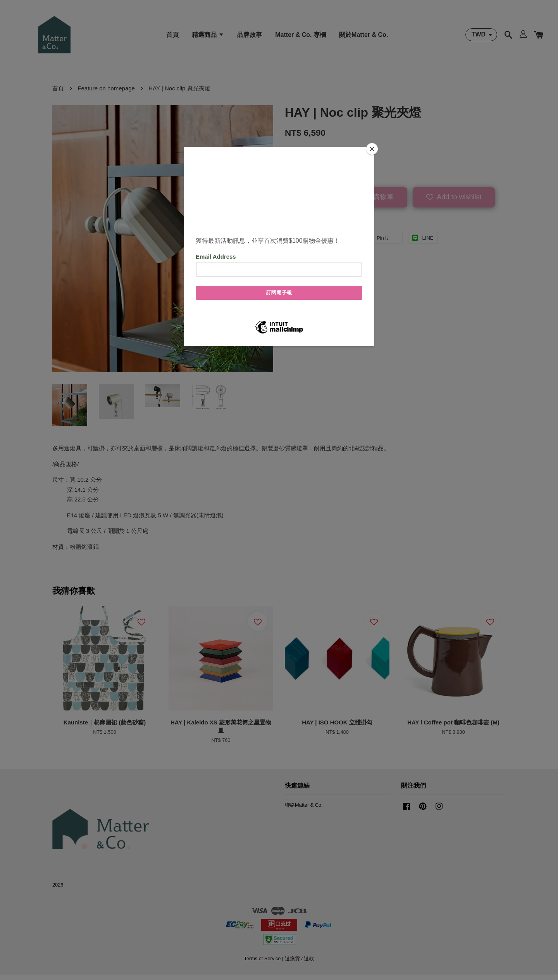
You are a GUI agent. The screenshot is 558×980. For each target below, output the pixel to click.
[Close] (372, 149)
